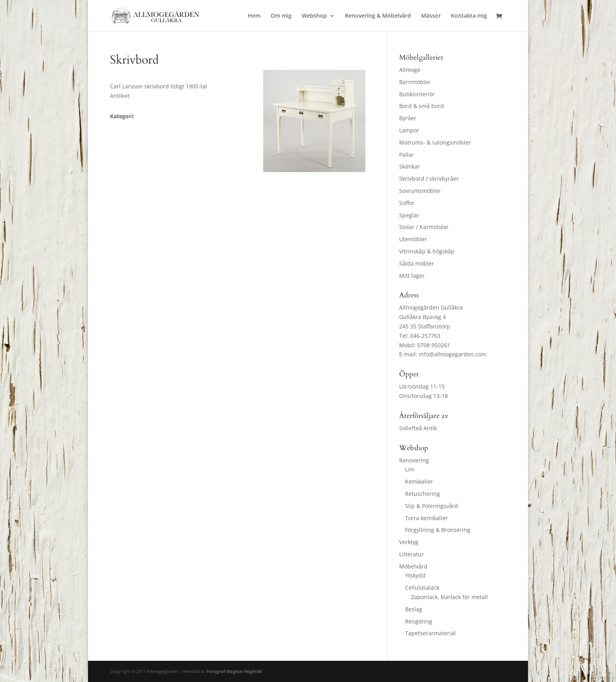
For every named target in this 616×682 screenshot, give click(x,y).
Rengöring (419, 621)
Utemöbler (413, 239)
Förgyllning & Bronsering (438, 530)
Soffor (407, 203)
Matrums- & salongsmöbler (435, 142)
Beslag (414, 609)
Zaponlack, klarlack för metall (449, 597)
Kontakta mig (469, 16)
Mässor (431, 16)
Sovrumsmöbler (420, 191)
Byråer (408, 118)
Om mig (281, 16)
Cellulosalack (422, 588)
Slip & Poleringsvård (432, 506)
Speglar (409, 215)
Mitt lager (412, 276)
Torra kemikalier (426, 518)
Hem (254, 16)
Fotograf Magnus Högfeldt (235, 671)
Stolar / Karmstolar (424, 227)
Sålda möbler (417, 263)
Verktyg (409, 542)
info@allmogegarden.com (453, 354)
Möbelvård (413, 566)
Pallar (407, 155)
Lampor (409, 130)
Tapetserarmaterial (430, 633)
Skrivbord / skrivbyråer (429, 179)
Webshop (314, 16)
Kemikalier (419, 481)
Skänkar (410, 166)
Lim (410, 469)
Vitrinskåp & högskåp (427, 251)
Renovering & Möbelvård (378, 16)
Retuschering (423, 494)
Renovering (414, 460)
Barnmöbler (415, 82)
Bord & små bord (422, 106)
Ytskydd (415, 575)
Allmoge (410, 70)
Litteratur (412, 554)
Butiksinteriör (417, 94)
